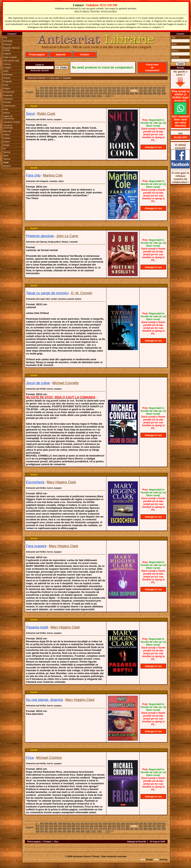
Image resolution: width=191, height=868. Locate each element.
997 (74, 96)
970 (82, 93)
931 (164, 88)
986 (155, 93)
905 (46, 88)
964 (56, 93)
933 (42, 91)
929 (155, 88)
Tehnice (7, 159)
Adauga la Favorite (137, 842)
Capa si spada (10, 57)
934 (46, 91)
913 (82, 88)
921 (119, 88)
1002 (99, 96)
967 (69, 93)
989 (38, 96)
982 (137, 93)
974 (101, 93)
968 (74, 93)
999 (82, 96)
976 (110, 93)
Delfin (6, 71)
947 (105, 91)
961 (42, 93)
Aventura (7, 44)
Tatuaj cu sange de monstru (47, 293)
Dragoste (7, 81)
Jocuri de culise (38, 383)
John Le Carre (67, 236)
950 (119, 91)
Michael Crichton (49, 758)
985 (150, 93)
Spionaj (7, 152)
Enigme (7, 88)
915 (92, 88)
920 (114, 88)
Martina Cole (53, 175)
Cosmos (7, 64)
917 (101, 88)
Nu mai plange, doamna (44, 700)
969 (78, 93)
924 (132, 88)
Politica (6, 135)
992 (51, 96)
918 (105, 88)
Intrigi (6, 109)
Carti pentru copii (11, 61)
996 (69, 96)
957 (154, 91)
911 (74, 88)
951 (123, 91)
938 (65, 91)
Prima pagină (37, 55)
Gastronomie (9, 106)
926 (141, 88)
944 (92, 91)
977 (114, 93)
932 (38, 91)
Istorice (6, 113)
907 (56, 88)
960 (38, 93)
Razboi (6, 142)
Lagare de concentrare (9, 117)
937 (60, 91)
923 (128, 88)
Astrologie (8, 41)
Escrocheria (35, 482)
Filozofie (7, 102)
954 (141, 91)
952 (128, 91)
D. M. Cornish (82, 293)
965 (60, 93)
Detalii (34, 106)
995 (65, 96)
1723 (108, 96)
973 (96, 93)
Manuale (7, 131)
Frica (30, 758)
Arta (5, 37)
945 (96, 91)
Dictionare (8, 74)
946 (101, 91)
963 (51, 93)
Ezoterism (8, 95)
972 (92, 93)
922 (123, 88)
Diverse (7, 78)
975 (105, 93)
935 (51, 91)
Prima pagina (34, 842)
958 (159, 91)
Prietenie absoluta (40, 236)
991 (46, 96)
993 (56, 96)
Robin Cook (46, 114)
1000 (88, 96)
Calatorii (7, 54)
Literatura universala (8, 127)
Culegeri (7, 68)
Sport (6, 156)
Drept (6, 85)
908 (60, 88)
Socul (30, 114)
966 (65, 93)
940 (74, 91)
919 (110, 88)
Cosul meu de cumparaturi (152, 67)
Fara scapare (36, 546)
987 (159, 93)
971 (87, 93)
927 (146, 88)
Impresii (61, 55)
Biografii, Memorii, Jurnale (12, 49)
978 (119, 93)
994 (60, 96)
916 (96, 88)
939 (69, 91)
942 (82, 91)
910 (69, 88)
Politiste (7, 138)
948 (110, 91)
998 (78, 96)
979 (123, 93)
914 (87, 88)
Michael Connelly (66, 383)
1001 (94, 96)
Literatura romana (11, 122)
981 (132, 93)
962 (46, 93)
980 (128, 93)
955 (145, 91)
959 (163, 91)
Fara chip (33, 175)
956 (150, 91)
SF (4, 149)
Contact (85, 55)
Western (7, 166)
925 (137, 88)
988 (164, 93)
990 (42, 96)
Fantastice (8, 99)
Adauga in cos (153, 147)
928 (150, 88)
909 (65, 88)
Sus (56, 842)
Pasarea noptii (37, 627)
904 (42, 88)
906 (51, 88)
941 (78, 91)
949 (114, 91)
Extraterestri (9, 92)
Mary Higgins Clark (61, 482)
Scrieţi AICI (180, 137)
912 (78, 88)
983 (141, 93)
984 (146, 93)
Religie (6, 145)
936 (56, 91)
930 (159, 88)
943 (87, 91)
